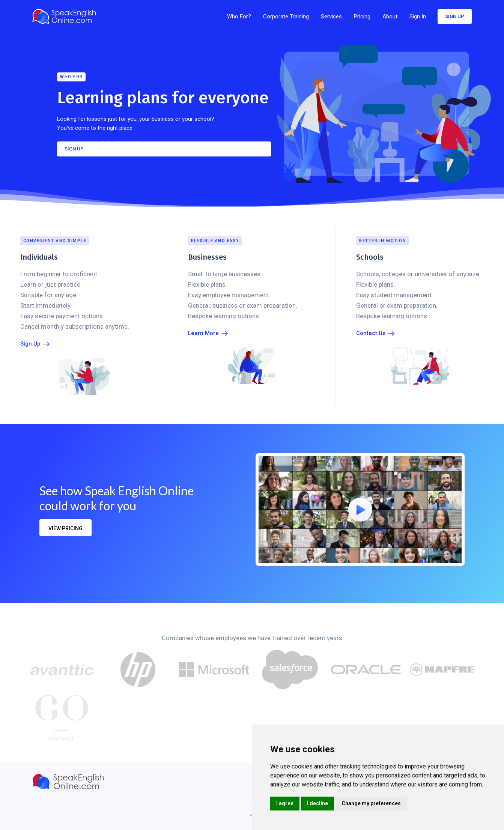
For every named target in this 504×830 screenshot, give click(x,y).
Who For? (239, 17)
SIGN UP (74, 149)
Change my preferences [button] (371, 803)
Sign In (418, 17)
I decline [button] (317, 803)
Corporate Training (286, 17)
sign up (455, 16)
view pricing (65, 528)
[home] (66, 17)
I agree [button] (285, 803)
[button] (331, 17)
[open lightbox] (360, 510)
